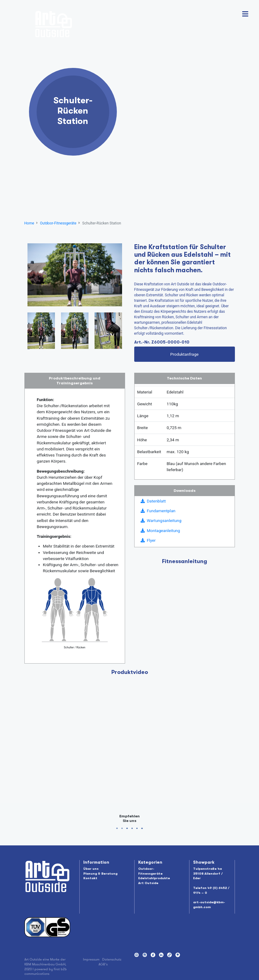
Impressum (91, 959)
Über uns (91, 869)
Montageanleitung (163, 531)
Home (29, 223)
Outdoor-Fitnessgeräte (58, 223)
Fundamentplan (161, 511)
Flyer (151, 540)
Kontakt (90, 878)
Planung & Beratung (100, 874)
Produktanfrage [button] (184, 354)
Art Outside (148, 883)
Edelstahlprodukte (154, 878)
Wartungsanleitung (164, 520)
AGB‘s (103, 964)
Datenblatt (156, 501)
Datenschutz (112, 959)
